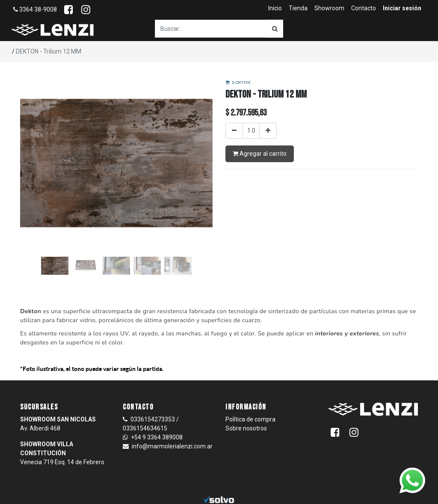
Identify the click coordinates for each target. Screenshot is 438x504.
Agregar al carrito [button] (260, 154)
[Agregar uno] (268, 131)
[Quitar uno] (234, 131)
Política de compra (250, 419)
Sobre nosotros (246, 428)
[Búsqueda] (275, 29)
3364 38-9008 (35, 9)
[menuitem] (275, 8)
